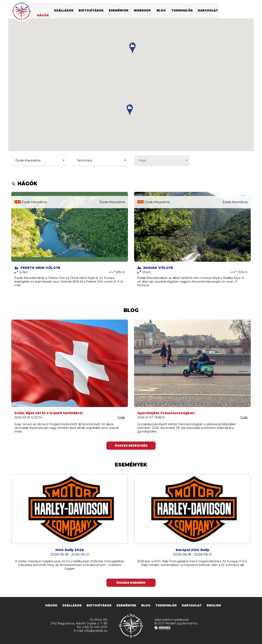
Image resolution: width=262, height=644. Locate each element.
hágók (43, 16)
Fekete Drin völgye (37, 268)
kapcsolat (208, 11)
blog (161, 11)
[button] (130, 110)
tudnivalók (182, 11)
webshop (142, 11)
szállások (64, 11)
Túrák (121, 417)
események (119, 11)
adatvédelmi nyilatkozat (172, 620)
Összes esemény (131, 583)
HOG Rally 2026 (70, 550)
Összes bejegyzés (131, 446)
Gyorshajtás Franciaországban (166, 413)
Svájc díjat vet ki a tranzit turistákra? (49, 413)
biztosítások (91, 11)
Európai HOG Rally (192, 550)
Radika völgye (155, 268)
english (214, 605)
